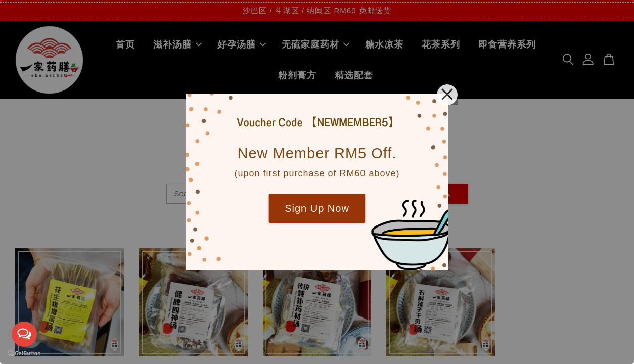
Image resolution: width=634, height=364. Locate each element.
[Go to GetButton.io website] (24, 354)
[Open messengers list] (24, 334)
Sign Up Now (317, 208)
